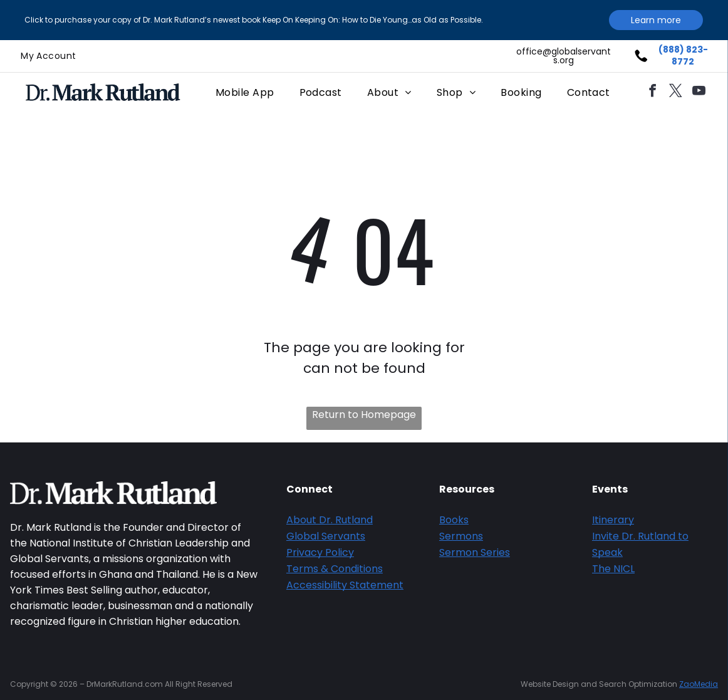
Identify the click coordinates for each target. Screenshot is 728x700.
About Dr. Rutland (330, 520)
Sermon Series (475, 552)
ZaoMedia (699, 684)
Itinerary (613, 520)
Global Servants (326, 536)
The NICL (613, 569)
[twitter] (676, 92)
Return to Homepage (364, 415)
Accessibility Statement (345, 585)
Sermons (461, 536)
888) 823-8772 (685, 56)
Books (454, 520)
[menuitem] (48, 56)
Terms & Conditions (335, 569)
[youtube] (699, 92)
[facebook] (653, 92)
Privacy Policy (320, 552)
